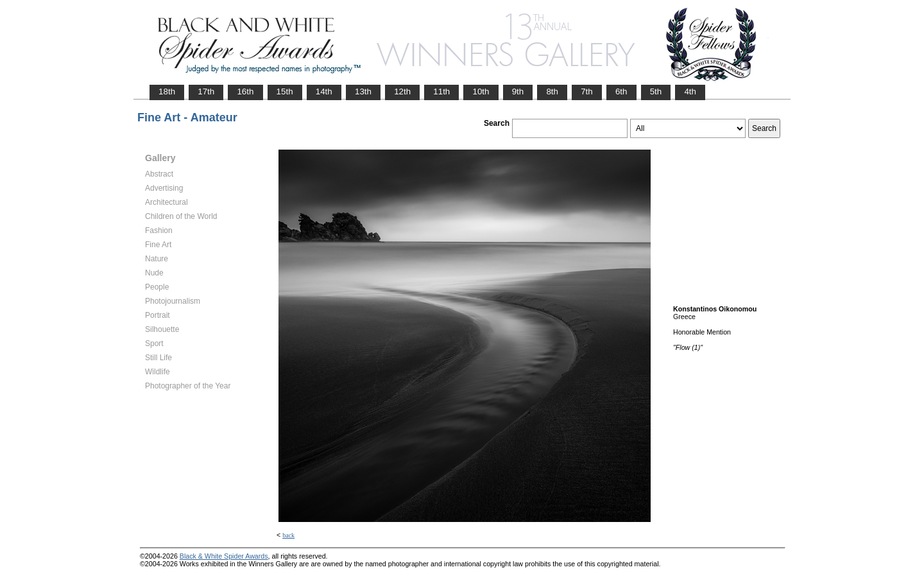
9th (518, 91)
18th (167, 91)
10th (481, 91)
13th (363, 91)
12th (402, 91)
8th (552, 91)
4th (690, 91)
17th (206, 91)
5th (656, 91)
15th (285, 91)
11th (441, 91)
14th (324, 91)
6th (621, 91)
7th (587, 91)
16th (245, 91)
